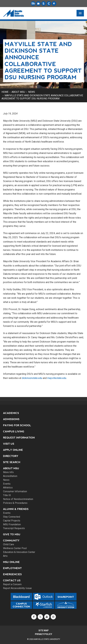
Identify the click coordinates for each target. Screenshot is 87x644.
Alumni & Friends (16, 509)
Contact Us (12, 580)
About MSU (18, 92)
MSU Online (11, 562)
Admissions (11, 419)
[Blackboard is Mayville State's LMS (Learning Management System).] (33, 4)
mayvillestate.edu (57, 378)
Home (5, 92)
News (32, 92)
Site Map (44, 630)
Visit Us (9, 444)
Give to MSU (12, 534)
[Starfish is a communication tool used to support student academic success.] (54, 4)
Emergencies (12, 574)
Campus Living (14, 432)
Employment (12, 568)
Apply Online (13, 450)
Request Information (19, 438)
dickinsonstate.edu (32, 378)
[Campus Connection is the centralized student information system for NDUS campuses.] (49, 4)
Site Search (12, 462)
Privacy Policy (43, 634)
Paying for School (17, 425)
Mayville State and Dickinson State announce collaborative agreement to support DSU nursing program (42, 97)
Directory (11, 456)
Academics (11, 413)
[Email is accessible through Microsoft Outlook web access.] (38, 4)
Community (11, 541)
